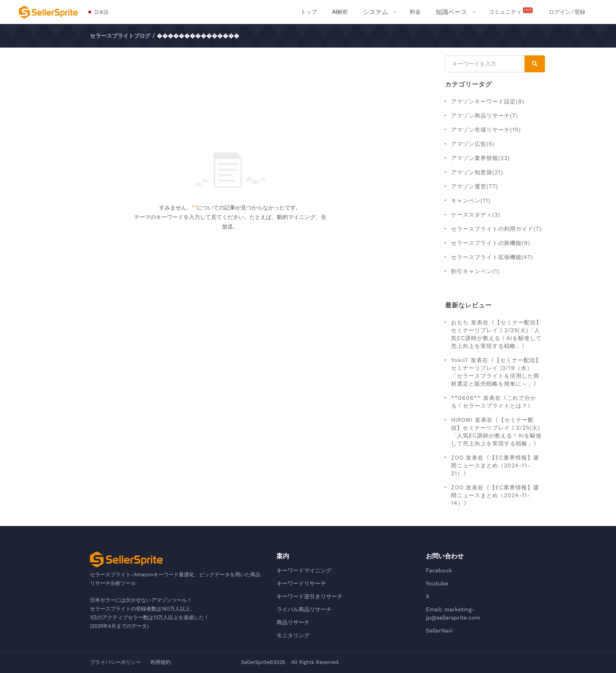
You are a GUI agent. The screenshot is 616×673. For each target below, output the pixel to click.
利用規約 (161, 662)
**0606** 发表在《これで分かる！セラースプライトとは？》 (494, 402)
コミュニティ (511, 11)
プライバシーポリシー (115, 662)
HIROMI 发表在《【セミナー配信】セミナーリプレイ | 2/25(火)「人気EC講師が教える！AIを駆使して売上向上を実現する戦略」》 (496, 432)
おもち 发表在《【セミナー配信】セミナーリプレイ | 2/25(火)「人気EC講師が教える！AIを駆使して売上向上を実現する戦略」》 (496, 334)
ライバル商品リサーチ (304, 609)
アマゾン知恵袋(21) (477, 172)
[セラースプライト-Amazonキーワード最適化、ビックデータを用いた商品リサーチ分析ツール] (48, 12)
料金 (415, 12)
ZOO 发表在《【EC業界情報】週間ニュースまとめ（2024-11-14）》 (495, 495)
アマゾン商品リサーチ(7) (485, 116)
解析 (340, 12)
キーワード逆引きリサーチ (310, 596)
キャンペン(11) (471, 200)
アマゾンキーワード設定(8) (488, 101)
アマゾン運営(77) (475, 186)
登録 (580, 12)
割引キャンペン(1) (475, 271)
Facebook (439, 570)
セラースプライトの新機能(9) (491, 243)
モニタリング (293, 635)
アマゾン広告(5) (473, 144)
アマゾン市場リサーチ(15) (486, 130)
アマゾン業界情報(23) (480, 158)
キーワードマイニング (304, 570)
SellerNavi (439, 631)
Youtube (437, 583)
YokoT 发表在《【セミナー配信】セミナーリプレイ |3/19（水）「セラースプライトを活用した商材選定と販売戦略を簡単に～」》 (496, 372)
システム (376, 12)
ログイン (560, 12)
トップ (309, 12)
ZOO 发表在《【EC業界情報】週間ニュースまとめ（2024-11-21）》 (495, 465)
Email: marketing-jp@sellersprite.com (453, 613)
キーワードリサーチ (301, 583)
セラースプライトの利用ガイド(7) (496, 229)
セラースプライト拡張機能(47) (492, 257)
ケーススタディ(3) (476, 215)
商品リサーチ (293, 622)
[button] (99, 12)
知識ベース (451, 12)
